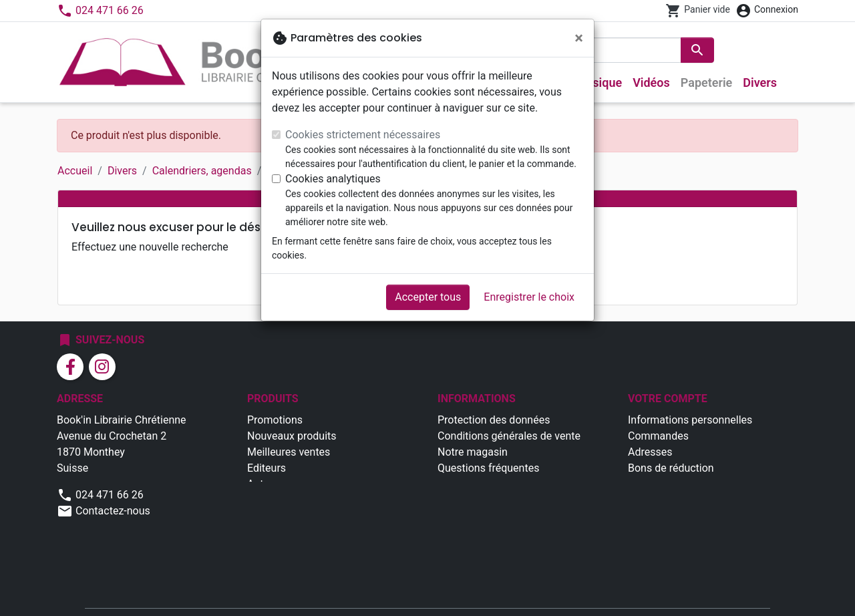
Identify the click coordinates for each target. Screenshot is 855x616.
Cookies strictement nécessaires (363, 135)
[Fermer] (579, 38)
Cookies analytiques (333, 179)
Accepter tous (428, 297)
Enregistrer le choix (529, 297)
